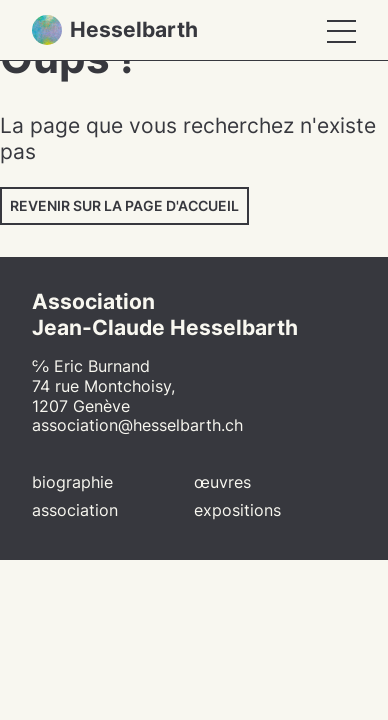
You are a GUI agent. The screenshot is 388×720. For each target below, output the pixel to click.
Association (75, 510)
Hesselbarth (115, 30)
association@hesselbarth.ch (137, 425)
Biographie (72, 482)
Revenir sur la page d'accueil (124, 205)
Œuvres (222, 482)
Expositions (237, 510)
